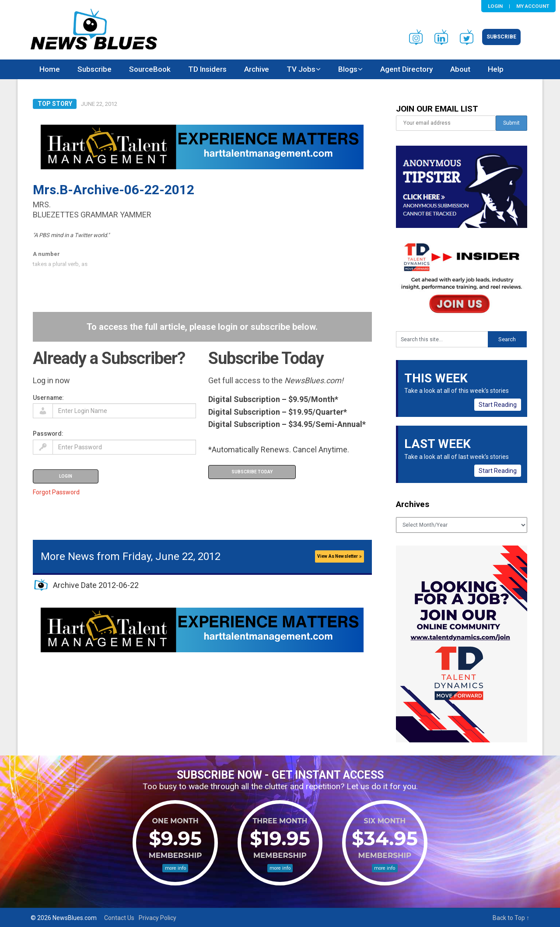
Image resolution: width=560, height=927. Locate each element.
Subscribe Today (252, 472)
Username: (48, 398)
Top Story (55, 104)
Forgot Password (56, 492)
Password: (48, 434)
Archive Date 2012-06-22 (96, 585)
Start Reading (498, 405)
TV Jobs (301, 69)
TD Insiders (207, 69)
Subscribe (501, 37)
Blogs (348, 69)
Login (495, 6)
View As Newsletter (339, 556)
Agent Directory (406, 69)
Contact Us (119, 918)
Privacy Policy (157, 918)
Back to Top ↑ (511, 918)
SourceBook (150, 69)
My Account (533, 6)
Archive (257, 69)
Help (496, 69)
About (460, 69)
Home (50, 69)
